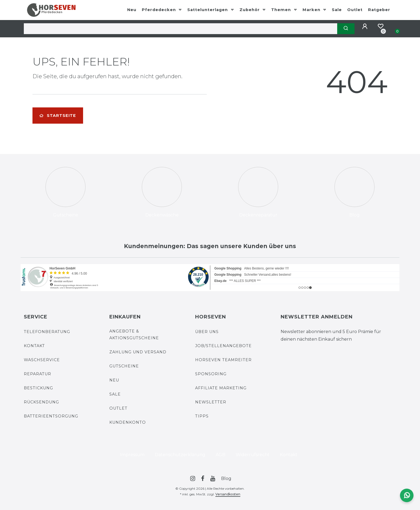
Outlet (355, 10)
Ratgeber (379, 10)
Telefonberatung (47, 332)
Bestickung (38, 388)
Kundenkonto (128, 422)
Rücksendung (41, 402)
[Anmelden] (366, 27)
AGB (221, 455)
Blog (226, 478)
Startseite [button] (58, 116)
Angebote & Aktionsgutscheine (134, 335)
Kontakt (34, 346)
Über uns (207, 332)
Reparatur (37, 374)
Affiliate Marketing (221, 388)
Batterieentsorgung (51, 416)
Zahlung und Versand (138, 352)
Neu (132, 10)
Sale (337, 10)
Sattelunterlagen (208, 10)
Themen (282, 10)
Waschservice (42, 360)
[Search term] (181, 29)
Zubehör (250, 10)
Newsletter (211, 402)
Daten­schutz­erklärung (180, 455)
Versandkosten (228, 494)
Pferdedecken (160, 10)
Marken (312, 10)
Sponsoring (211, 374)
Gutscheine (124, 366)
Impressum (132, 455)
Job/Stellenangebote (223, 346)
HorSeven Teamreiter (223, 360)
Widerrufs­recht (253, 455)
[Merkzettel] (380, 26)
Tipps (202, 416)
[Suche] (346, 29)
